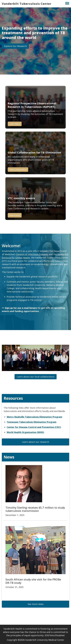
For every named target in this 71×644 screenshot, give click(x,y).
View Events (15, 215)
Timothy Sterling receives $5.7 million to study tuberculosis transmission (35, 509)
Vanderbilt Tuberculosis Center (27, 4)
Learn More (15, 124)
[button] (15, 46)
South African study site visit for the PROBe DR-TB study (33, 581)
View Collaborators (18, 170)
